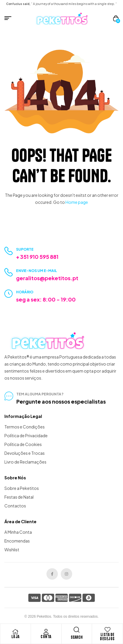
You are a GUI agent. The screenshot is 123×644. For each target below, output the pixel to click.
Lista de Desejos (107, 637)
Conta (46, 637)
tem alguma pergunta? (40, 394)
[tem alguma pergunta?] (9, 396)
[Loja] (15, 632)
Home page (77, 202)
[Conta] (46, 632)
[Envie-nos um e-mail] (9, 272)
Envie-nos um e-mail (37, 271)
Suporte (25, 249)
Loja (15, 637)
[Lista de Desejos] (108, 630)
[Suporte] (9, 251)
